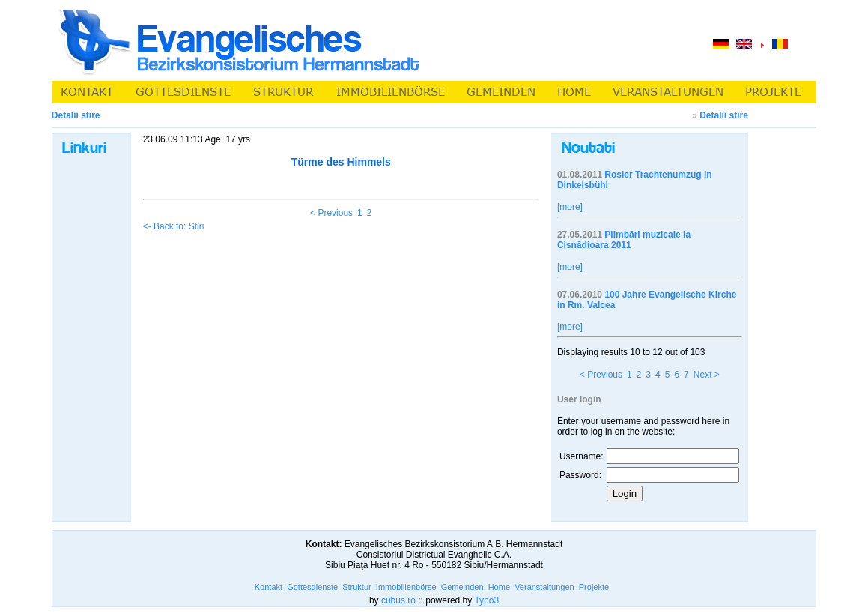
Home (499, 587)
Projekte (594, 587)
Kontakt (268, 587)
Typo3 (486, 600)
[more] (570, 207)
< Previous (331, 213)
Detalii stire (724, 115)
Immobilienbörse (406, 587)
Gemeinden (462, 587)
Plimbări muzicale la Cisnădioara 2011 (624, 240)
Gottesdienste (312, 587)
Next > (707, 375)
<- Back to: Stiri (174, 226)
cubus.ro (398, 600)
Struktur (357, 587)
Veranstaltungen (544, 587)
